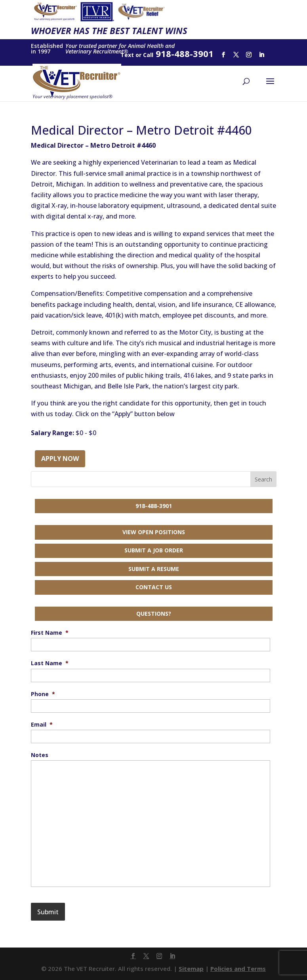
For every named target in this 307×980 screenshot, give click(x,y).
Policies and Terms (238, 969)
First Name (50, 633)
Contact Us (154, 587)
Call (148, 55)
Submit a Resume (154, 569)
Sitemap (191, 969)
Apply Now (60, 459)
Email (42, 725)
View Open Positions (154, 532)
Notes (40, 755)
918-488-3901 (154, 506)
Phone (43, 694)
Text (127, 55)
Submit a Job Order (154, 550)
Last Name (50, 663)
